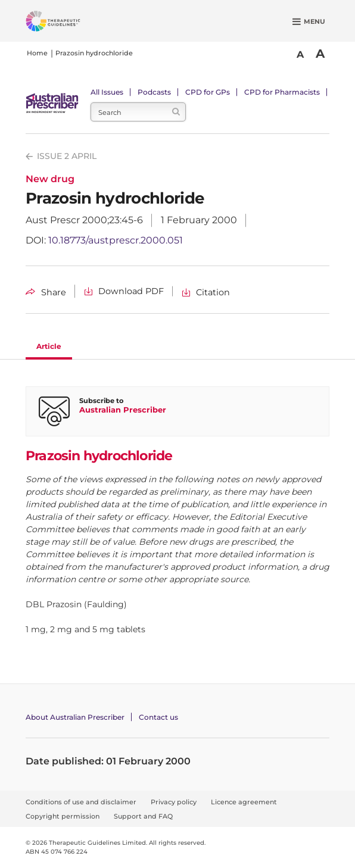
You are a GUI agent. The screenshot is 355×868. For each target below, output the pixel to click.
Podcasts (154, 92)
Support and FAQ (143, 816)
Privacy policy (174, 802)
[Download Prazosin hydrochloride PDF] (124, 291)
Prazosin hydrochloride (94, 53)
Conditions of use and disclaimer (81, 802)
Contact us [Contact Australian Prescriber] (158, 717)
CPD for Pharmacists (282, 92)
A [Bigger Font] (320, 54)
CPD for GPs (208, 92)
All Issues (107, 92)
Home (37, 53)
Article (49, 346)
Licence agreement (244, 802)
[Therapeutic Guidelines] (67, 23)
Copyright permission (63, 816)
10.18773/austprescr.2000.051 (116, 240)
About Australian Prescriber (75, 717)
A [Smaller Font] (300, 54)
